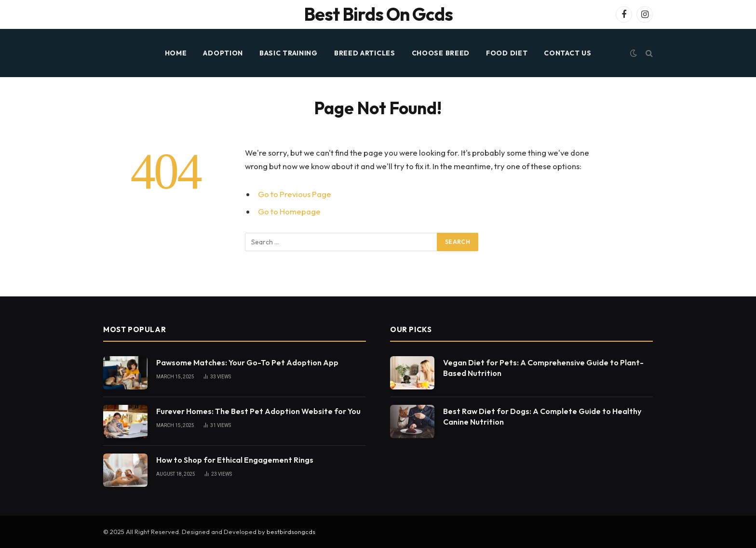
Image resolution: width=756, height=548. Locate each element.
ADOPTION (223, 53)
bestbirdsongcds (291, 532)
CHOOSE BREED (441, 53)
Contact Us (567, 53)
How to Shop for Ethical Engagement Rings (235, 460)
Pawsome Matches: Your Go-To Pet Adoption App (247, 362)
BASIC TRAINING (289, 53)
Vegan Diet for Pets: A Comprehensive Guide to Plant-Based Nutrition (543, 368)
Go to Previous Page (295, 194)
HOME (176, 53)
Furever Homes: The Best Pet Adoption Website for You (258, 411)
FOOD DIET (507, 53)
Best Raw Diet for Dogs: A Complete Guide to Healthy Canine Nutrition (542, 417)
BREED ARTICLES (365, 53)
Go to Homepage (289, 211)
